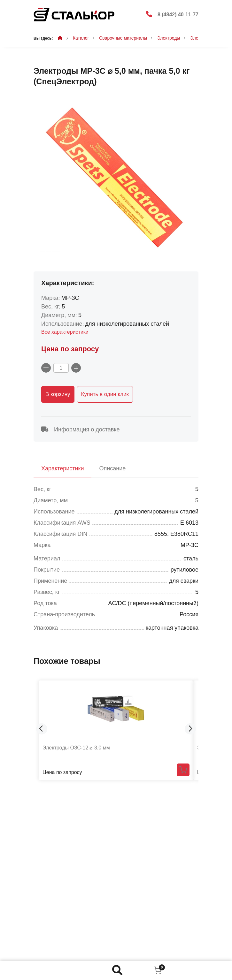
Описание (112, 468)
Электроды (169, 38)
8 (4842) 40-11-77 (178, 15)
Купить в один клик (105, 394)
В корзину (58, 394)
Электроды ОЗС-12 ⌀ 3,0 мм (76, 748)
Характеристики (62, 468)
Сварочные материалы (123, 38)
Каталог (81, 38)
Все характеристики (65, 332)
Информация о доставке (80, 429)
